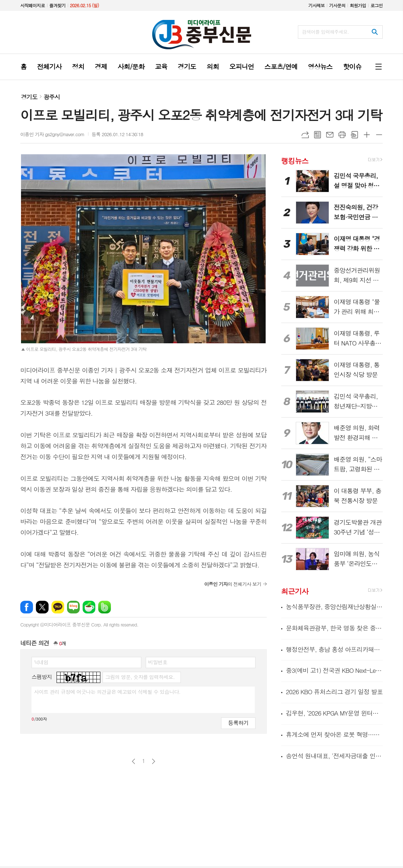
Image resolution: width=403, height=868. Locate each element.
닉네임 (41, 662)
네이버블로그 (73, 607)
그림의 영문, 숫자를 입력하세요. (140, 677)
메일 (330, 135)
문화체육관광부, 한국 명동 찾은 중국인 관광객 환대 (334, 628)
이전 (134, 761)
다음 (153, 761)
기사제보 (317, 5)
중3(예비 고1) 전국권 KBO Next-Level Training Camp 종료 (334, 670)
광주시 (52, 97)
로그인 (377, 5)
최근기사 (295, 591)
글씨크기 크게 (367, 135)
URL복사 (305, 135)
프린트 (342, 135)
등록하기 (238, 723)
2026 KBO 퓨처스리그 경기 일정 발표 (334, 692)
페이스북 (27, 607)
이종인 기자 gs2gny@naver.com (52, 134)
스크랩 (354, 135)
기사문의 (337, 5)
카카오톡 (58, 607)
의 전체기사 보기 (232, 584)
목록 (317, 135)
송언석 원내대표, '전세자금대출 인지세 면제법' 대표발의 (334, 756)
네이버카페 (89, 607)
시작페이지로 (33, 5)
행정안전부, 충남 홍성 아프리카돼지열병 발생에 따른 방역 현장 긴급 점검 (334, 649)
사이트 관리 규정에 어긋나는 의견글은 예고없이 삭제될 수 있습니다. (107, 692)
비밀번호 (158, 662)
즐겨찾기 (57, 5)
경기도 (29, 97)
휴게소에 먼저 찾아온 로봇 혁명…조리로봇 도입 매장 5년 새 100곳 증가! (334, 734)
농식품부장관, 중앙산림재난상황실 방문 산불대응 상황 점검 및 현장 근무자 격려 (334, 607)
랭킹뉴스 (295, 160)
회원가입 (358, 5)
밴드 (105, 607)
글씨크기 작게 (379, 135)
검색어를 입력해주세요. (325, 32)
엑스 (42, 607)
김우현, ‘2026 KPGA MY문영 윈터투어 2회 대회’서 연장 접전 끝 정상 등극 (334, 713)
